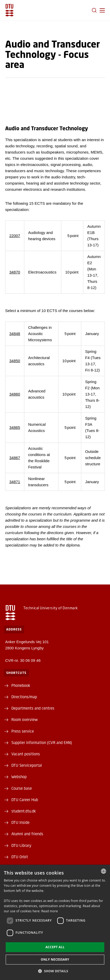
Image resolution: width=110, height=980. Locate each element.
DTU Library (21, 845)
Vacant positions (26, 754)
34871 (15, 482)
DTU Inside (20, 822)
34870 (15, 272)
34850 (15, 361)
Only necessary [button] (55, 959)
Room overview (25, 719)
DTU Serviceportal (27, 765)
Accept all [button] (55, 947)
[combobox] (104, 871)
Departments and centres (33, 708)
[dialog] (55, 922)
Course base (22, 788)
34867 (15, 458)
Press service (23, 731)
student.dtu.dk (24, 811)
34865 (15, 427)
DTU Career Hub (25, 800)
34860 (15, 394)
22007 (15, 236)
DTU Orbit (20, 857)
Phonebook (21, 685)
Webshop (19, 777)
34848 (15, 334)
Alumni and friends (27, 834)
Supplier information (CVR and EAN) (42, 742)
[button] (102, 10)
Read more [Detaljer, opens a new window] (50, 911)
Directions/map (24, 697)
